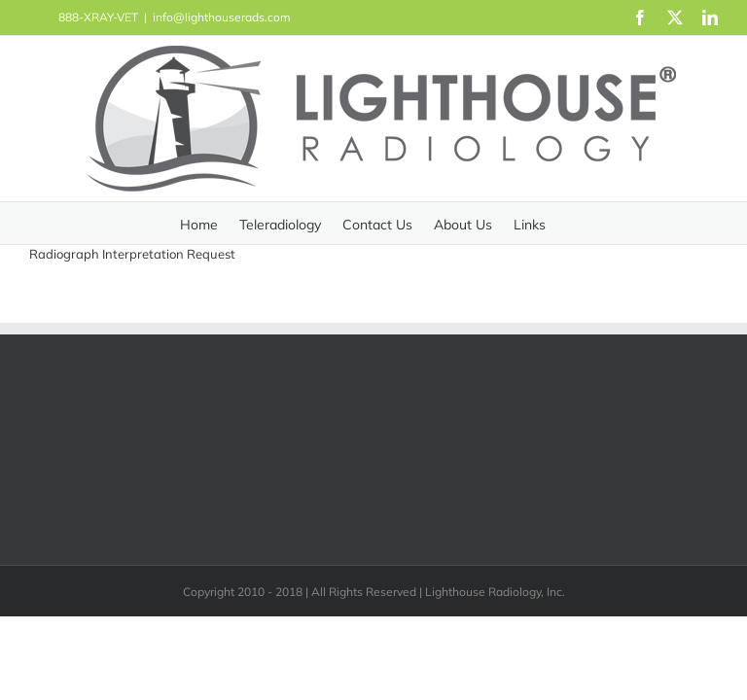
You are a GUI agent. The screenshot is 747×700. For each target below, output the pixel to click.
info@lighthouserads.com (222, 17)
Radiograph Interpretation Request (132, 254)
